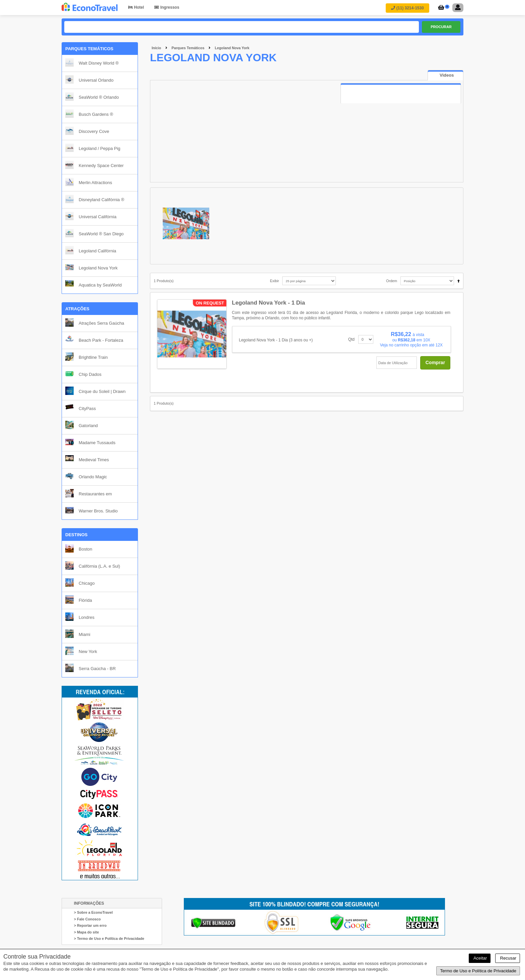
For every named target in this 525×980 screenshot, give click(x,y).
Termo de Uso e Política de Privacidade (478, 971)
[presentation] (445, 75)
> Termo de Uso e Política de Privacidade (109, 938)
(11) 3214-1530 (407, 8)
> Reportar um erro (90, 925)
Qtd (351, 339)
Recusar (508, 958)
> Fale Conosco (87, 919)
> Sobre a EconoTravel (93, 912)
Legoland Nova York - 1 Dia (269, 303)
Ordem (392, 281)
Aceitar (480, 958)
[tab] (445, 75)
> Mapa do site (87, 932)
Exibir (274, 281)
